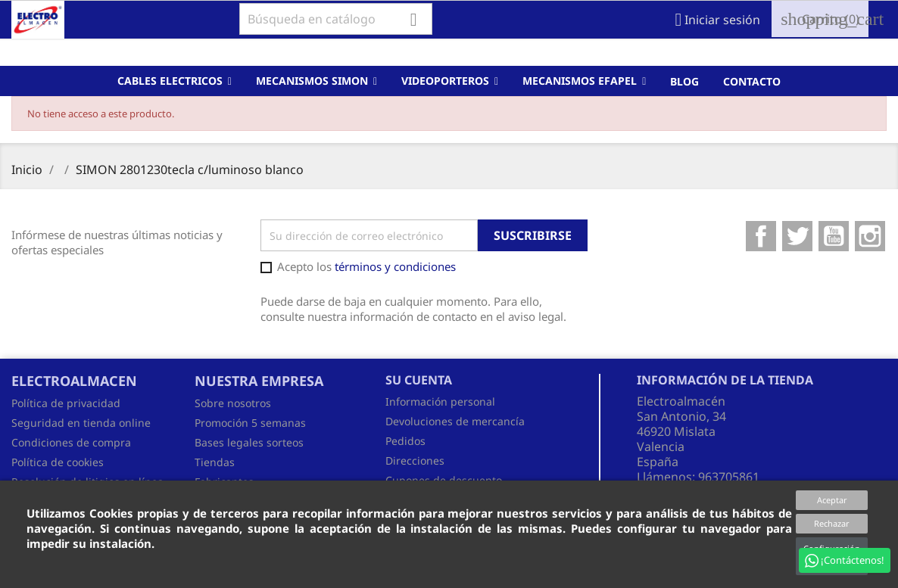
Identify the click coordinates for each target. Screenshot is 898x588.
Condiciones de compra (71, 442)
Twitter (797, 236)
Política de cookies (58, 462)
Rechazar (832, 523)
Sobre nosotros (233, 403)
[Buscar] (336, 19)
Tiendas (215, 462)
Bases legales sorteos (249, 442)
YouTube (834, 236)
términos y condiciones (395, 266)
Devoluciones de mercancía (455, 421)
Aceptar (832, 500)
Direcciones (415, 460)
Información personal (440, 401)
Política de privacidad (66, 403)
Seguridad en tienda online (81, 423)
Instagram (870, 236)
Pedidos (405, 441)
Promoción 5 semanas (250, 423)
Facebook (761, 236)
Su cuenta (419, 380)
